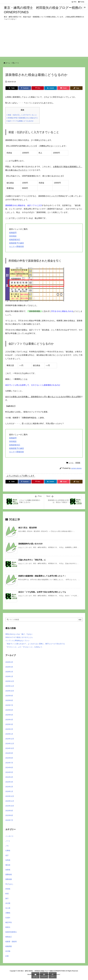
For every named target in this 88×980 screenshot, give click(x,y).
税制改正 (9, 937)
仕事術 (8, 851)
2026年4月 (9, 662)
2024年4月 (9, 777)
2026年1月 (9, 676)
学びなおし (9, 884)
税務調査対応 (15, 240)
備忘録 (8, 865)
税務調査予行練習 (16, 243)
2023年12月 (10, 796)
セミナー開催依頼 (16, 246)
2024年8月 (9, 758)
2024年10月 (10, 748)
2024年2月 (9, 787)
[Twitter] (12, 88)
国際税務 (9, 879)
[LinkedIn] (51, 88)
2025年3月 (9, 724)
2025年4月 (9, 720)
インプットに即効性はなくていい (17, 641)
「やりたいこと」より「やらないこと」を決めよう (24, 647)
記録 (7, 956)
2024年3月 (9, 782)
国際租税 (9, 874)
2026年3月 (9, 667)
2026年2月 (9, 672)
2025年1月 (9, 734)
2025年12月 (10, 681)
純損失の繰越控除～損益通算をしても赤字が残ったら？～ (42, 576)
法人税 (8, 908)
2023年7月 (9, 820)
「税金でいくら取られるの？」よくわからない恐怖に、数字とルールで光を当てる (35, 644)
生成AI (8, 918)
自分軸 (8, 951)
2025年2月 (9, 729)
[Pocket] (63, 88)
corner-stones (76, 468)
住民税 (8, 860)
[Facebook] (25, 88)
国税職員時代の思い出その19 (30, 544)
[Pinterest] (38, 88)
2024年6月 (9, 767)
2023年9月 (9, 811)
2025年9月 (9, 696)
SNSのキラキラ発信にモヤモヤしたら (19, 637)
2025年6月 (9, 710)
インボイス (9, 836)
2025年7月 (9, 705)
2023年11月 (10, 801)
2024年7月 (9, 763)
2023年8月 (9, 815)
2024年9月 (9, 753)
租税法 (8, 927)
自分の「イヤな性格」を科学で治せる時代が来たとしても (42, 592)
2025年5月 (9, 715)
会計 (7, 855)
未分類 (8, 903)
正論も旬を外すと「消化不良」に (32, 560)
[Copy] (76, 88)
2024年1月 (9, 791)
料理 (7, 894)
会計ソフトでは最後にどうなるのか (20, 121)
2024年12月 (10, 739)
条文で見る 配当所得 (27, 528)
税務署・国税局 (11, 942)
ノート (17, 63)
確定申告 (9, 922)
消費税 (8, 913)
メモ (7, 846)
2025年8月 (9, 700)
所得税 (78, 463)
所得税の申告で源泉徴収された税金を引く (22, 118)
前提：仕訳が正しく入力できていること (22, 115)
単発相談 (13, 236)
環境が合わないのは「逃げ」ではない (19, 634)
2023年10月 (10, 806)
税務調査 (9, 946)
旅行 (7, 898)
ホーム (8, 63)
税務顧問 (13, 233)
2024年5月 (9, 772)
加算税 (8, 870)
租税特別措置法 (11, 932)
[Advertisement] (44, 41)
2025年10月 (10, 691)
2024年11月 (10, 744)
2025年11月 (10, 686)
